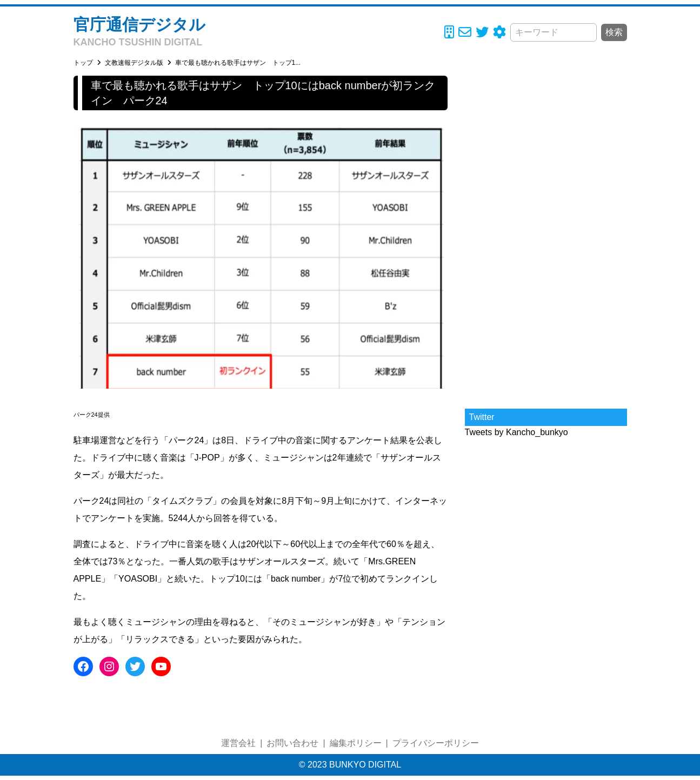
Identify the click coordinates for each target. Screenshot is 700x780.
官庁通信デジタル (139, 25)
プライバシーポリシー (436, 743)
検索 (614, 32)
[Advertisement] (546, 238)
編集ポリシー (356, 743)
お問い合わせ (292, 743)
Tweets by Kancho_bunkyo (516, 432)
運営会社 (238, 743)
